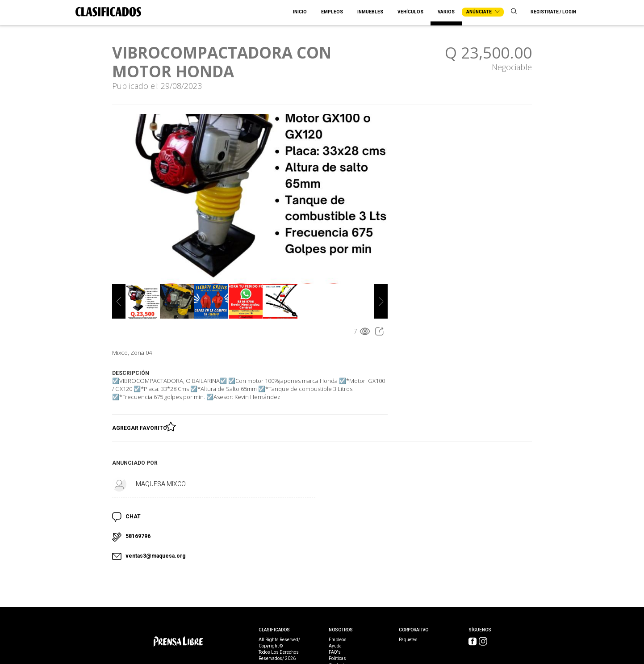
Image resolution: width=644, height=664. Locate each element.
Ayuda (335, 646)
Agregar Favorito (141, 426)
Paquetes (408, 640)
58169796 (138, 536)
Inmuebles (370, 12)
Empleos (332, 12)
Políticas (337, 659)
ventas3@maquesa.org (155, 556)
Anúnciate (483, 12)
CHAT (133, 517)
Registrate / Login (553, 12)
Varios (446, 12)
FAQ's (335, 652)
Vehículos (410, 12)
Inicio (300, 12)
